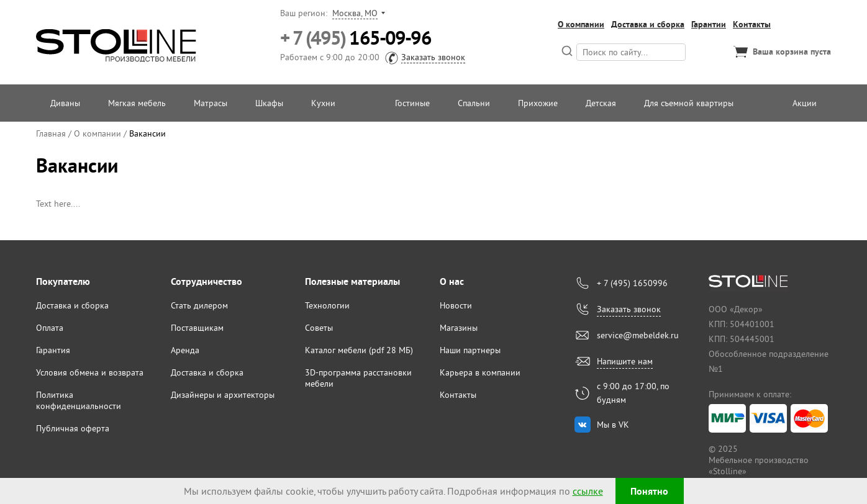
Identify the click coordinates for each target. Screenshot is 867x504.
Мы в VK (613, 425)
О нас (452, 281)
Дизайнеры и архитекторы (223, 395)
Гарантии (709, 24)
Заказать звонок (433, 57)
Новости (456, 305)
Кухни (323, 103)
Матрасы (211, 103)
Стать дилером (199, 305)
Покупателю (63, 281)
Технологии (327, 305)
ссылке (588, 491)
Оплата (50, 328)
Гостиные (412, 103)
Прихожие (538, 103)
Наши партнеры (470, 350)
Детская (601, 103)
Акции (805, 103)
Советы (319, 328)
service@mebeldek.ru (638, 335)
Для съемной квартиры (689, 103)
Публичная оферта (73, 428)
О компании (581, 24)
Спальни (474, 103)
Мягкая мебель (137, 103)
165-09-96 (356, 38)
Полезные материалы (352, 281)
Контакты (752, 24)
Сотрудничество (207, 281)
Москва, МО (355, 13)
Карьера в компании (480, 372)
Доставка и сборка (648, 24)
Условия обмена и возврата (90, 372)
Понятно (649, 491)
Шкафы (269, 103)
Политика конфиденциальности (79, 400)
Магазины (459, 328)
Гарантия (53, 350)
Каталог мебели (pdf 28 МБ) (359, 350)
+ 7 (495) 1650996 (632, 283)
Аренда (185, 350)
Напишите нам (625, 361)
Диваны (65, 103)
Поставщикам (197, 328)
